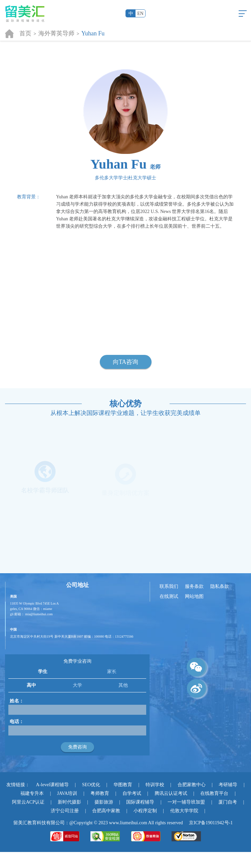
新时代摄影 (69, 802)
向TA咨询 (126, 362)
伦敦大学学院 (184, 811)
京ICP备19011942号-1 (211, 823)
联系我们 (169, 586)
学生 (43, 672)
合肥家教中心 (192, 785)
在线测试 (169, 596)
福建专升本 (32, 793)
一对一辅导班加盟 (186, 802)
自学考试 (132, 793)
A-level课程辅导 (52, 785)
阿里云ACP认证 (28, 802)
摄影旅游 (104, 802)
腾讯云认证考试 (171, 793)
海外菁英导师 (56, 33)
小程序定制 (145, 811)
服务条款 (194, 586)
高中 (31, 685)
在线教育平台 (214, 793)
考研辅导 (228, 785)
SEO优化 (91, 785)
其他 (123, 685)
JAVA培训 (67, 793)
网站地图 (194, 596)
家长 (112, 672)
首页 (25, 33)
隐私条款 (220, 586)
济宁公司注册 (65, 811)
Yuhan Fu (93, 33)
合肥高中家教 (106, 811)
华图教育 (123, 785)
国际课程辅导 (140, 802)
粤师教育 (100, 793)
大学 (77, 685)
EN (140, 14)
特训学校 (155, 785)
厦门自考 (228, 802)
